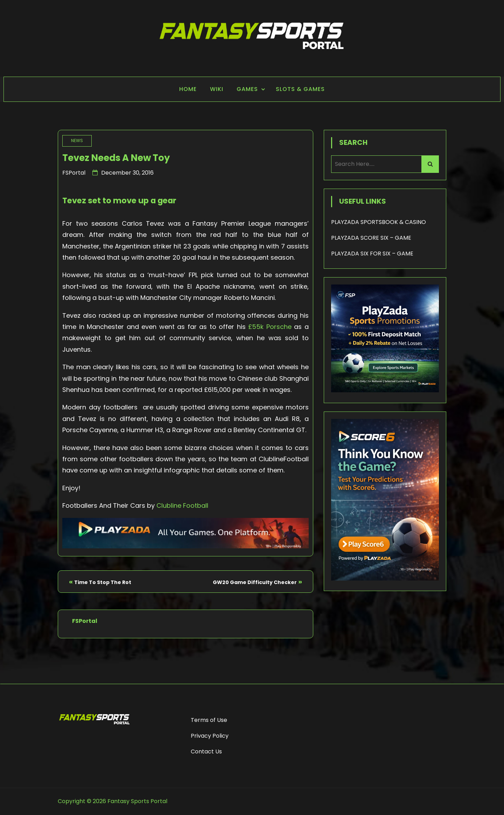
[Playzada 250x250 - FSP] (385, 390)
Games (247, 89)
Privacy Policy (210, 736)
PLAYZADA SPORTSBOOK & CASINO (379, 222)
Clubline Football (182, 505)
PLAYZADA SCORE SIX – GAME (371, 238)
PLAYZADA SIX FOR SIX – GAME (372, 254)
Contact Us (206, 751)
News (77, 140)
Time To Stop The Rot (103, 582)
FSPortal (74, 173)
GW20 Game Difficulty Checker (255, 582)
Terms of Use (209, 720)
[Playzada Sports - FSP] (185, 546)
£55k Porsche (270, 327)
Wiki (217, 89)
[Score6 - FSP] (385, 579)
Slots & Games (300, 89)
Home (188, 89)
